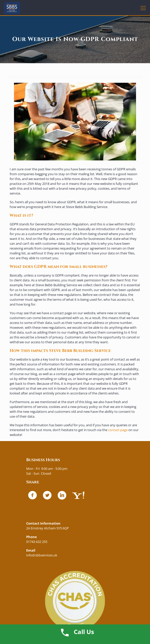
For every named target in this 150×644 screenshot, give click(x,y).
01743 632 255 (37, 542)
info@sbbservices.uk (42, 555)
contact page (118, 430)
